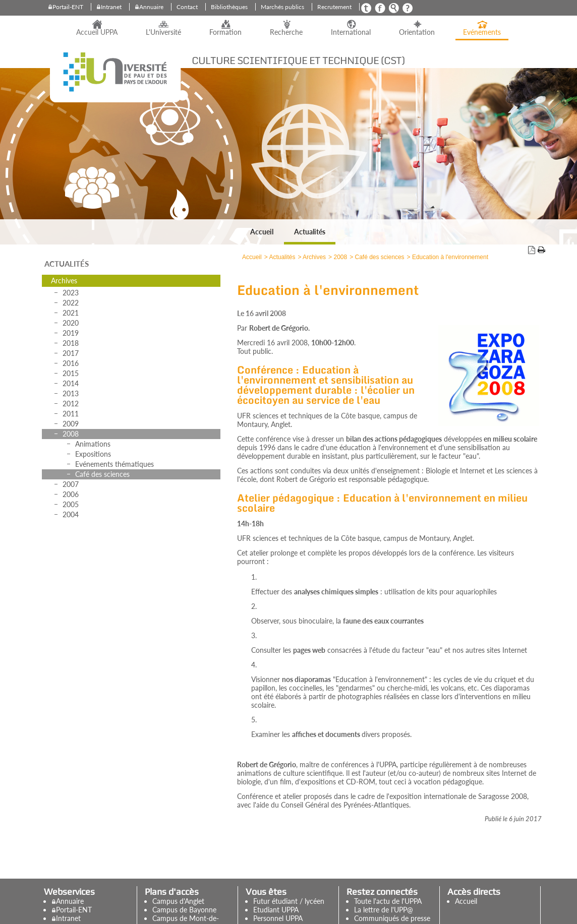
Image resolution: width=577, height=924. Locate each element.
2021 (71, 313)
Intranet (111, 7)
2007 (71, 484)
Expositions (93, 454)
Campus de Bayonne (184, 910)
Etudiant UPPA (276, 910)
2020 (71, 323)
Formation (225, 32)
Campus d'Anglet (178, 901)
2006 (71, 494)
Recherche (286, 32)
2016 (71, 363)
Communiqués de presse (392, 918)
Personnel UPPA (278, 918)
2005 (71, 504)
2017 (71, 353)
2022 (71, 303)
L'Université (163, 32)
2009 (71, 424)
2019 (71, 333)
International (351, 32)
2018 (71, 343)
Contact (187, 7)
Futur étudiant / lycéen (289, 901)
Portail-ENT (68, 7)
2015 (71, 373)
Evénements (482, 32)
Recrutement (334, 7)
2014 (71, 383)
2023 (71, 293)
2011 (71, 414)
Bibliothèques (229, 7)
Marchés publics (282, 7)
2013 (71, 393)
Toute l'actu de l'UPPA (388, 901)
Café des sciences (102, 474)
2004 (71, 514)
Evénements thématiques (114, 464)
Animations (93, 444)
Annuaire (151, 7)
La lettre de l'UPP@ (384, 910)
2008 (71, 434)
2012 (71, 404)
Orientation (417, 32)
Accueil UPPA (97, 32)
